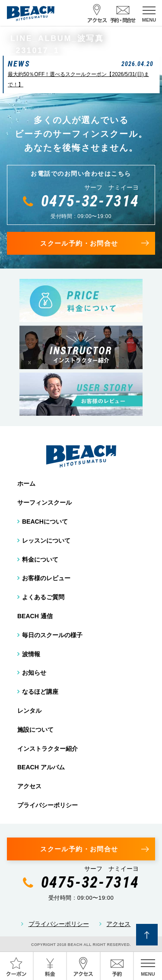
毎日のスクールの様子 (52, 635)
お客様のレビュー (46, 578)
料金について (40, 560)
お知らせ (34, 673)
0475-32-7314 (90, 201)
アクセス (29, 786)
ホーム (26, 484)
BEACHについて (45, 522)
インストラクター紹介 (48, 749)
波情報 (31, 654)
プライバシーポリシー (48, 805)
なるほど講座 (40, 692)
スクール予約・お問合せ (79, 243)
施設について (35, 730)
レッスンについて (46, 541)
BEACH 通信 (35, 616)
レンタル (29, 711)
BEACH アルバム (41, 767)
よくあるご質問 (43, 597)
